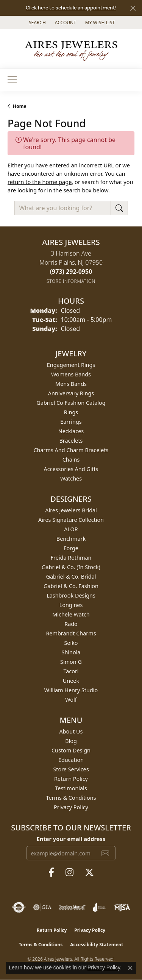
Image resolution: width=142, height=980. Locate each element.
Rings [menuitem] (71, 412)
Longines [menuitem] (71, 605)
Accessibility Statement (97, 945)
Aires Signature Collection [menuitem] (71, 520)
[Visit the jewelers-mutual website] (72, 907)
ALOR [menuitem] (71, 529)
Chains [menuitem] (71, 460)
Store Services (71, 769)
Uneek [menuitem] (71, 681)
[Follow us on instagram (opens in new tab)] (69, 872)
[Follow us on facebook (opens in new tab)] (51, 872)
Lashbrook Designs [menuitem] (71, 595)
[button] (37, 23)
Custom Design (71, 750)
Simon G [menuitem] (71, 662)
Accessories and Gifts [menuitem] (71, 469)
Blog (71, 741)
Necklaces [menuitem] (71, 431)
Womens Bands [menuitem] (71, 374)
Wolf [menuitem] (71, 700)
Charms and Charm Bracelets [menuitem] (71, 450)
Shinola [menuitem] (71, 652)
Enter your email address (71, 839)
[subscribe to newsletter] (105, 853)
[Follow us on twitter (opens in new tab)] (89, 872)
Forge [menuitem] (71, 548)
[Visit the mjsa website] (122, 907)
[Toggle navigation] (12, 80)
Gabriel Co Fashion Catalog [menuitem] (71, 403)
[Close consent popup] (130, 968)
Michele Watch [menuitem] (71, 614)
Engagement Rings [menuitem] (71, 365)
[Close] (133, 8)
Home (20, 106)
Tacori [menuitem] (71, 671)
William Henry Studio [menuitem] (71, 690)
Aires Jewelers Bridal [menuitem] (71, 510)
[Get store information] (71, 281)
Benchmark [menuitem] (71, 539)
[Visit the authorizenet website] (19, 907)
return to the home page (40, 182)
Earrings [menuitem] (71, 422)
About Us (71, 731)
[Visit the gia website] (42, 907)
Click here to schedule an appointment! (71, 8)
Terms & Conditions (71, 798)
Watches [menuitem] (71, 478)
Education (71, 760)
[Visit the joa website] (100, 907)
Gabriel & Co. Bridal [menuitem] (71, 577)
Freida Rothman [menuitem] (71, 558)
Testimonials (71, 788)
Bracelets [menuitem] (71, 441)
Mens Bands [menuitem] (71, 384)
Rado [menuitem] (71, 624)
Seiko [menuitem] (71, 643)
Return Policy (71, 779)
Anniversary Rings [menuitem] (71, 393)
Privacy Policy (71, 807)
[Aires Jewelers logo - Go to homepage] (71, 49)
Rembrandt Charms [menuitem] (71, 633)
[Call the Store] (71, 272)
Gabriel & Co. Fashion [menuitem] (71, 586)
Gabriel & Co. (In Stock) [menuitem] (71, 567)
